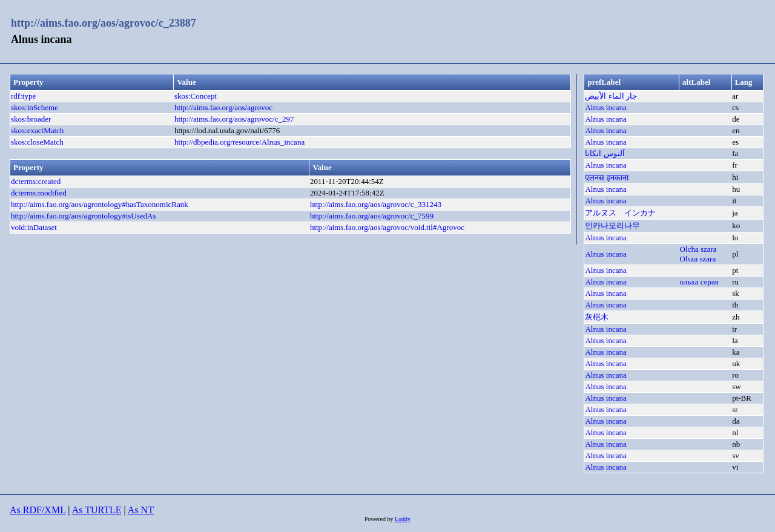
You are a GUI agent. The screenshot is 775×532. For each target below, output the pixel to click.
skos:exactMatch (37, 130)
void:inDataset (34, 227)
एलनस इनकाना (606, 178)
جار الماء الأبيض (611, 96)
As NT (141, 510)
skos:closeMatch (37, 142)
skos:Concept (196, 96)
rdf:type (23, 96)
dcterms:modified (39, 193)
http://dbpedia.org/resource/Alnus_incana (239, 142)
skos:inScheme (35, 107)
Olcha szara (698, 249)
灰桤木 (597, 317)
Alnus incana (605, 107)
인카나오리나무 (612, 225)
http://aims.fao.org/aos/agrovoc (223, 107)
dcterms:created (36, 181)
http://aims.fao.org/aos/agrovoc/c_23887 (104, 23)
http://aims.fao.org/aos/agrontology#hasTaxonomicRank (100, 204)
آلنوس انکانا (605, 153)
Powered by (380, 519)
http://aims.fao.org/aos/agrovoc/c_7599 (372, 216)
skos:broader (31, 119)
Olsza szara (698, 259)
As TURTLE (97, 510)
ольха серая (699, 282)
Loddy (403, 519)
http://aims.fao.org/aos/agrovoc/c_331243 (376, 204)
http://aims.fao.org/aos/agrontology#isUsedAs (84, 216)
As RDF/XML (38, 510)
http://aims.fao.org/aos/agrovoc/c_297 (234, 119)
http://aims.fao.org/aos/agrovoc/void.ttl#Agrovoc (387, 227)
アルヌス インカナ (620, 213)
